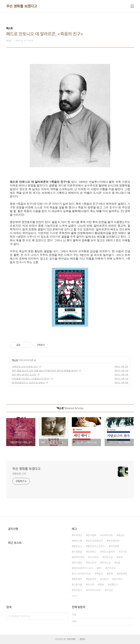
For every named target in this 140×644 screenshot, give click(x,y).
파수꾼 (91, 585)
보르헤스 (92, 552)
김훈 (118, 563)
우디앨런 (78, 563)
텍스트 (15, 360)
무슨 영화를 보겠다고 (22, 6)
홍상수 (121, 535)
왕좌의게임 (79, 557)
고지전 (124, 552)
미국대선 (78, 535)
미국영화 (115, 546)
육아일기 (78, 590)
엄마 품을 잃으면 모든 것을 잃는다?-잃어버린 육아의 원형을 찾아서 (45, 371)
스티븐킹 (94, 557)
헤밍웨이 (78, 579)
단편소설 (108, 557)
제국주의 (118, 579)
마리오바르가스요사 (83, 568)
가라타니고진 (94, 590)
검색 (65, 616)
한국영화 (92, 535)
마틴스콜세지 (108, 552)
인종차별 (78, 585)
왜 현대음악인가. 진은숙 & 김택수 (28, 383)
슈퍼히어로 (107, 535)
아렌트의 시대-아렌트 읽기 (25, 367)
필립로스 (78, 546)
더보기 (75, 596)
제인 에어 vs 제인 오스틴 (24, 375)
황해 (110, 574)
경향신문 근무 (19, 474)
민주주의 (111, 568)
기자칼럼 (78, 552)
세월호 (100, 574)
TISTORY (71, 639)
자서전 (109, 590)
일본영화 (122, 574)
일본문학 (92, 579)
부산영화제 (114, 541)
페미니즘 (78, 541)
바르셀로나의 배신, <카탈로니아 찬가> (31, 379)
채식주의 (92, 563)
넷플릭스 (114, 585)
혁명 (102, 585)
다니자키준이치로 (82, 574)
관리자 (82, 639)
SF (100, 568)
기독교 (105, 579)
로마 (120, 557)
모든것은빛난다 (95, 541)
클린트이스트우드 (96, 546)
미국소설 (106, 563)
